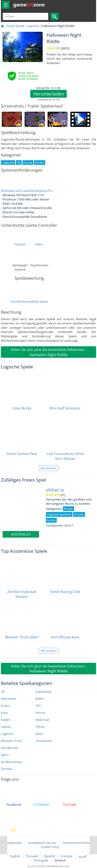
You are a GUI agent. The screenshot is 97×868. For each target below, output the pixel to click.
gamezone (29, 5)
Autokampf (43, 692)
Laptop (6, 727)
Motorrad (42, 720)
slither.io (55, 490)
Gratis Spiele (15, 26)
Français (67, 856)
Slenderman (10, 748)
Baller (40, 699)
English (15, 856)
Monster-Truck (11, 741)
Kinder (6, 720)
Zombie (6, 769)
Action (5, 706)
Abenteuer (9, 699)
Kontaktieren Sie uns (42, 843)
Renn (39, 734)
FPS (38, 706)
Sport (5, 755)
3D (3, 692)
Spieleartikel (13, 843)
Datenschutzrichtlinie (77, 843)
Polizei (40, 727)
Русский (32, 856)
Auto (4, 713)
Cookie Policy (50, 847)
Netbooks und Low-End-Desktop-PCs (27, 191)
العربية (83, 856)
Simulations (44, 741)
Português (41, 860)
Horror (40, 713)
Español (50, 856)
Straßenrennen (12, 762)
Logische (33, 26)
